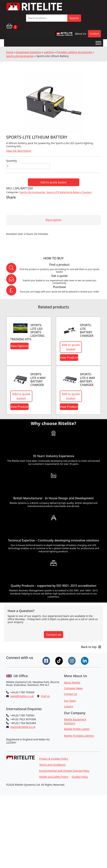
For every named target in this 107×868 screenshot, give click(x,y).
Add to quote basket (53, 182)
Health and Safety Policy (54, 777)
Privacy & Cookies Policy (54, 759)
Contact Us (71, 694)
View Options (20, 346)
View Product (69, 358)
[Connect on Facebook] (47, 660)
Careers (69, 706)
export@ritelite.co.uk (23, 727)
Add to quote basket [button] (71, 347)
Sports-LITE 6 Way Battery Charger (88, 380)
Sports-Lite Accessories (20, 56)
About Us (81, 34)
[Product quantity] (28, 166)
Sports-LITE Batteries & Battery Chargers (69, 192)
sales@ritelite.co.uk (22, 696)
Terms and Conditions (52, 765)
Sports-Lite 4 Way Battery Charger (38, 380)
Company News (73, 688)
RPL (60, 35)
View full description (19, 151)
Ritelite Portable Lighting (79, 736)
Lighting (49, 52)
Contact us (54, 635)
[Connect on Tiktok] (59, 660)
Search (74, 18)
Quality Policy (80, 777)
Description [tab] (53, 220)
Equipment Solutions (29, 52)
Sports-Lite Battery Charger (87, 330)
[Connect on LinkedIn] (85, 660)
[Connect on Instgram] (72, 660)
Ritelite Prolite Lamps (77, 729)
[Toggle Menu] (98, 43)
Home (10, 52)
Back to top (91, 647)
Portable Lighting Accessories (74, 52)
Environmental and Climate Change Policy (64, 771)
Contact (94, 34)
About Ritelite (72, 683)
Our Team (70, 701)
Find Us (45, 696)
